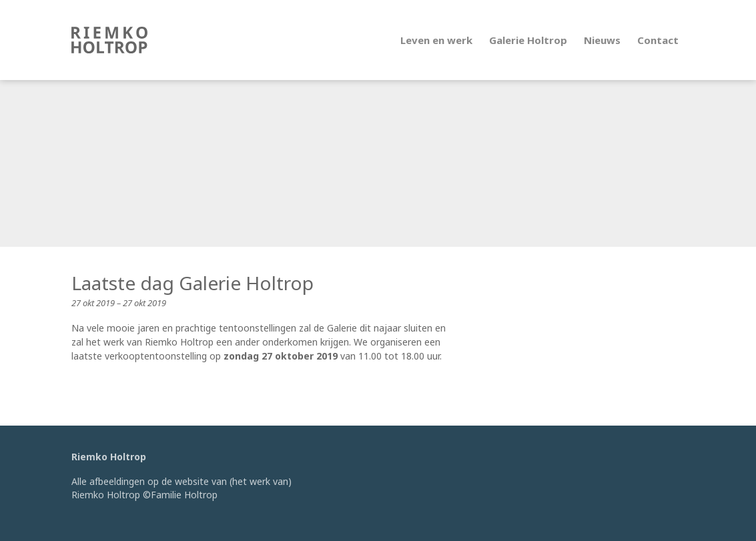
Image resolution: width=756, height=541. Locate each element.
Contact (658, 40)
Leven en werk (436, 40)
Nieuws (602, 40)
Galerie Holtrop (528, 40)
